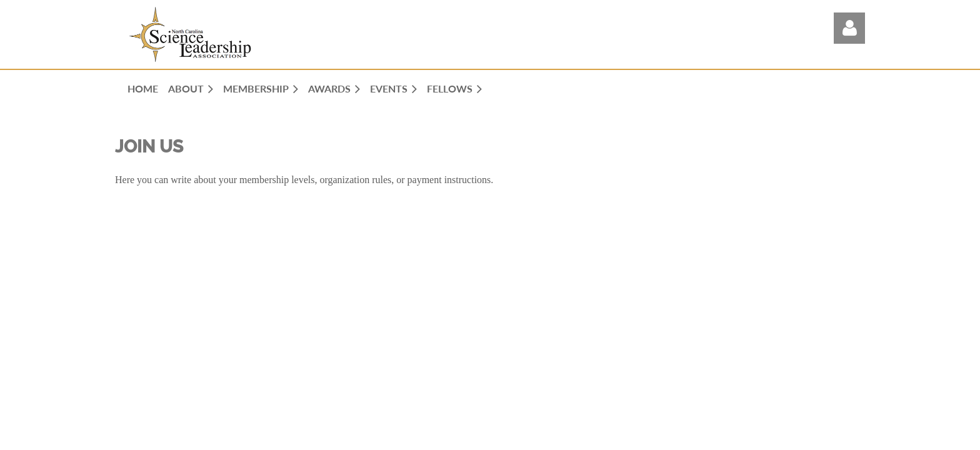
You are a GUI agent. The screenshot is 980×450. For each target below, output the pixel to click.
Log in (849, 28)
